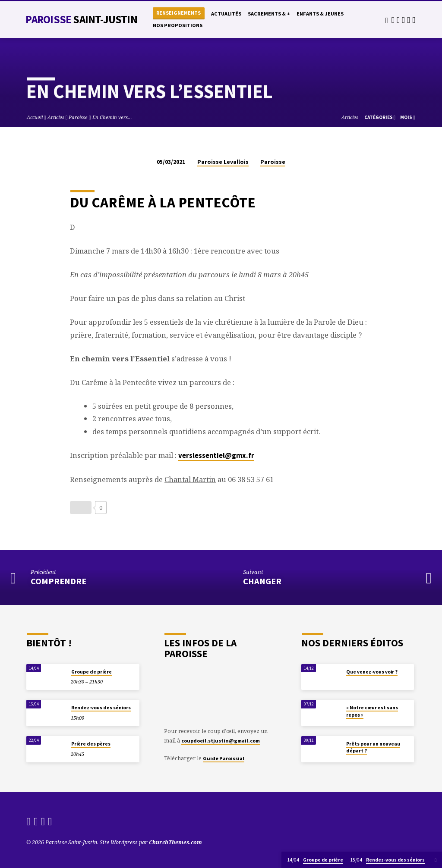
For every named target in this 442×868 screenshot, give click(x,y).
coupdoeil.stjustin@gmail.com (221, 741)
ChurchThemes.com (175, 842)
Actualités (226, 14)
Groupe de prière (92, 672)
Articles (56, 117)
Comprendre (58, 581)
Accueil (35, 117)
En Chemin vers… (112, 117)
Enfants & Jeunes (320, 14)
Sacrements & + (269, 14)
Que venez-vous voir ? (372, 672)
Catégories (380, 117)
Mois (408, 117)
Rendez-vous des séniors (101, 708)
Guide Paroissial (224, 758)
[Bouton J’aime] (81, 508)
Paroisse (81, 19)
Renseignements (178, 13)
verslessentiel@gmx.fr (216, 456)
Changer (262, 581)
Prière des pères (91, 744)
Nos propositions (178, 25)
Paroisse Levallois (223, 162)
